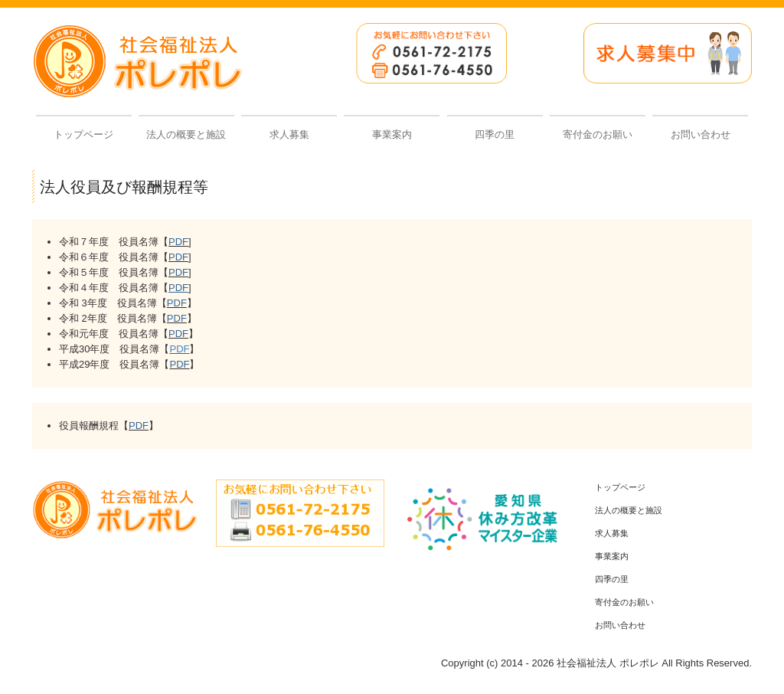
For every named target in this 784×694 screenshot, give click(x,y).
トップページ (83, 134)
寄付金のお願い (598, 134)
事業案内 (392, 134)
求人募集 (289, 134)
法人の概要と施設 (186, 134)
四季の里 (495, 134)
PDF (178, 242)
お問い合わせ (701, 134)
